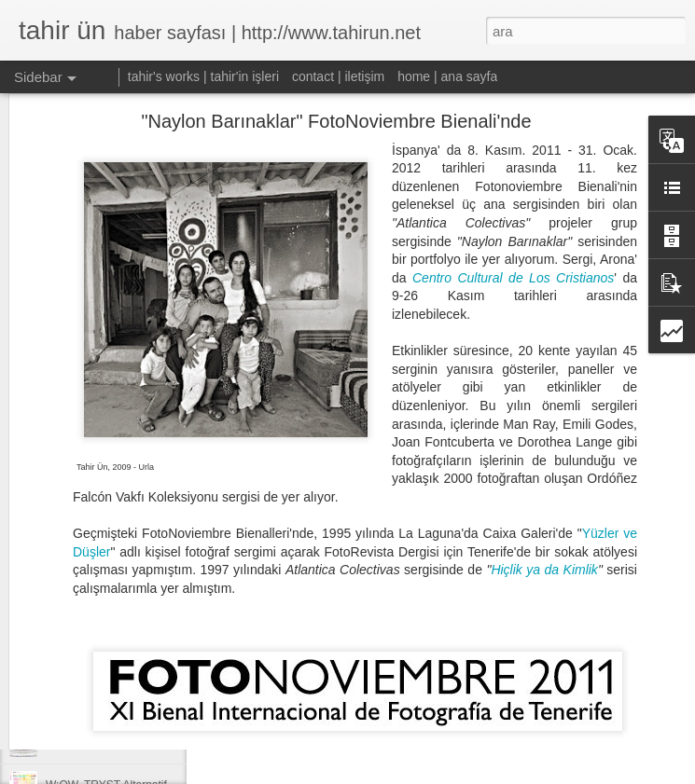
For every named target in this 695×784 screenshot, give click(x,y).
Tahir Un (444, 703)
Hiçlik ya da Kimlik (544, 473)
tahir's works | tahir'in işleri (203, 76)
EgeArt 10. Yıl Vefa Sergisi (111, 701)
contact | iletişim (338, 76)
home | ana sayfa (447, 76)
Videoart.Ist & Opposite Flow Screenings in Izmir (166, 659)
